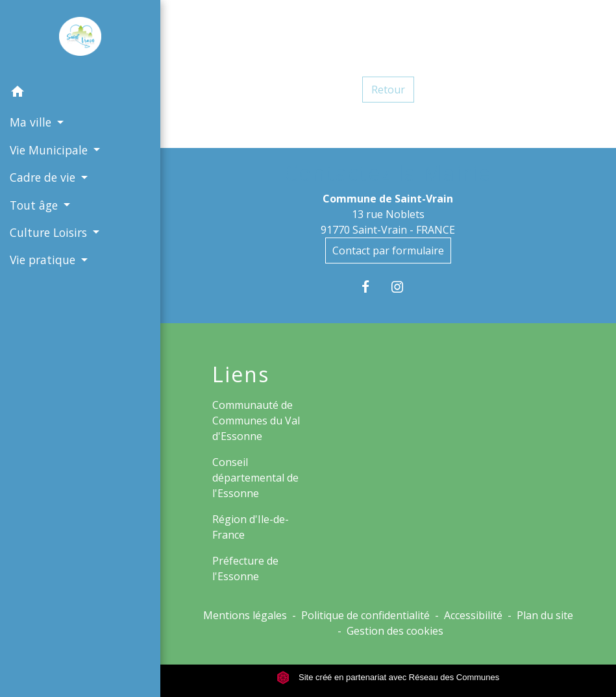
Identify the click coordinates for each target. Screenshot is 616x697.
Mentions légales (245, 615)
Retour (388, 90)
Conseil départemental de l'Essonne (255, 478)
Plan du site (545, 615)
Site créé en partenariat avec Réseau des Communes (388, 677)
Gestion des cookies (395, 631)
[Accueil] (80, 39)
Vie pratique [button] (44, 260)
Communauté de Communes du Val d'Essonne (256, 421)
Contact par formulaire (388, 251)
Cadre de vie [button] (44, 177)
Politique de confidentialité (365, 615)
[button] (80, 93)
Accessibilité (473, 615)
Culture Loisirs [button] (50, 232)
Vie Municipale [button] (50, 150)
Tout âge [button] (35, 205)
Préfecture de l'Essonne (245, 569)
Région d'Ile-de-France (251, 527)
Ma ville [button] (32, 122)
